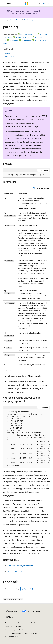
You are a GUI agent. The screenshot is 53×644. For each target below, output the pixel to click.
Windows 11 (14, 40)
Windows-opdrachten (32, 20)
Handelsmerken (30, 633)
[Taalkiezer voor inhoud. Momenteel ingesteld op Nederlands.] (12, 611)
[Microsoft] (27, 3)
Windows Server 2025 (28, 34)
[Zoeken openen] (39, 3)
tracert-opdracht (25, 138)
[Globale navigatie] (2, 3)
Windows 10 (26, 40)
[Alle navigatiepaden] (5, 20)
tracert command (15, 571)
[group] (26, 175)
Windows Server (15, 20)
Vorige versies (23, 623)
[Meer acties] (48, 20)
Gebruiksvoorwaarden (13, 633)
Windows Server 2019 (24, 37)
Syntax (7, 53)
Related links (10, 56)
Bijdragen (8, 626)
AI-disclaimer (10, 623)
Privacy (17, 626)
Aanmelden (47, 3)
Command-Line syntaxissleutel (20, 566)
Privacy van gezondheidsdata (16, 630)
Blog (32, 623)
